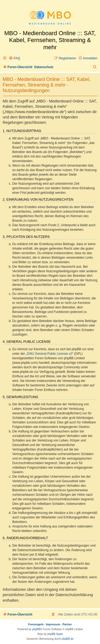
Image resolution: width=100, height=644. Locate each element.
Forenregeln (36, 624)
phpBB (36, 629)
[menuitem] (14, 58)
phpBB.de (68, 639)
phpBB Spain (55, 634)
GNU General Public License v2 (49, 354)
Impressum (53, 624)
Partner (67, 624)
